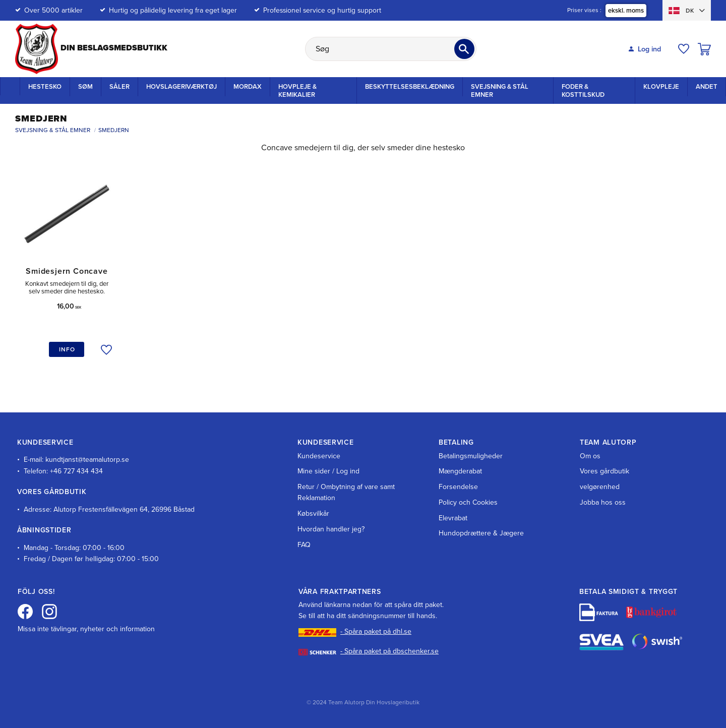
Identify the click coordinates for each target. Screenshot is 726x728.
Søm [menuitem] (85, 87)
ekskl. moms (626, 11)
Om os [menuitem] (590, 456)
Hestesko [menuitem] (45, 87)
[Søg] (464, 49)
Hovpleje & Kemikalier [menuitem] (297, 91)
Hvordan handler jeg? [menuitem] (331, 529)
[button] (684, 49)
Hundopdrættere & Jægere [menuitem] (481, 533)
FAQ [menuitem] (304, 545)
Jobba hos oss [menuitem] (603, 502)
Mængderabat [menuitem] (460, 471)
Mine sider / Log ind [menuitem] (328, 471)
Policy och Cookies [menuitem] (468, 502)
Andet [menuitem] (707, 87)
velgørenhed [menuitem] (600, 487)
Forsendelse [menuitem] (458, 487)
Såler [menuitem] (119, 87)
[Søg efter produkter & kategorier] (391, 49)
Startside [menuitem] (10, 86)
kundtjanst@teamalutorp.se (87, 460)
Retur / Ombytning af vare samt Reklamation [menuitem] (346, 492)
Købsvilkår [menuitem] (313, 513)
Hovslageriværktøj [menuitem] (181, 87)
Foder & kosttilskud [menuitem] (583, 91)
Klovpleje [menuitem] (661, 87)
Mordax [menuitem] (248, 87)
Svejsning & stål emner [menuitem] (500, 91)
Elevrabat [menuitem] (453, 518)
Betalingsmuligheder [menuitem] (471, 456)
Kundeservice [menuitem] (319, 456)
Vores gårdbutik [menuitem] (604, 471)
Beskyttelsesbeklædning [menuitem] (410, 87)
